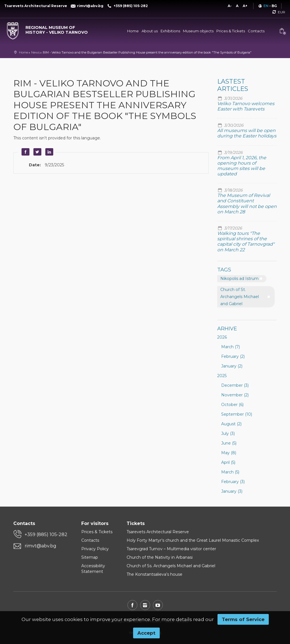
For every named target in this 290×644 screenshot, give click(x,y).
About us (150, 31)
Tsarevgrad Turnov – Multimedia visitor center (171, 549)
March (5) (230, 472)
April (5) (228, 462)
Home (133, 31)
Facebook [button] (25, 152)
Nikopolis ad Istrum (239, 279)
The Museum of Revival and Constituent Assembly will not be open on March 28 (247, 204)
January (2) (232, 366)
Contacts (256, 31)
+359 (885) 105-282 (46, 534)
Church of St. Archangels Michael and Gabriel (240, 297)
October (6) (232, 405)
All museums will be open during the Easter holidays (247, 133)
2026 (222, 337)
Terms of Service (243, 619)
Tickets (136, 523)
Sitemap (90, 557)
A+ (245, 6)
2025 (222, 376)
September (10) (237, 414)
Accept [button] (146, 633)
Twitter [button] (37, 152)
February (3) (233, 482)
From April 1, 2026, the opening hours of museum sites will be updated (242, 166)
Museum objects (198, 31)
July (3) (228, 433)
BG (274, 6)
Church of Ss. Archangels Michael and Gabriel (171, 566)
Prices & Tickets (231, 31)
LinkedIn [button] (48, 152)
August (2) (231, 424)
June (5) (229, 443)
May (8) (229, 453)
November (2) (235, 395)
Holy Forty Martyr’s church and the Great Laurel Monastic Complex (193, 540)
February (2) (233, 356)
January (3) (232, 491)
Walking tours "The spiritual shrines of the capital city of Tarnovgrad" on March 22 (246, 242)
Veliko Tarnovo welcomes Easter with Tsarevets (246, 106)
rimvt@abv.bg (40, 546)
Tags (224, 270)
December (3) (235, 385)
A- (230, 6)
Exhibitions (170, 31)
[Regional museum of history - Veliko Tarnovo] (48, 29)
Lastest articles (233, 85)
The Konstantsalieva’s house (154, 574)
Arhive (227, 329)
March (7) (231, 347)
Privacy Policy (95, 549)
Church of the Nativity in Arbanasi (160, 557)
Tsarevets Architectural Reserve (158, 532)
